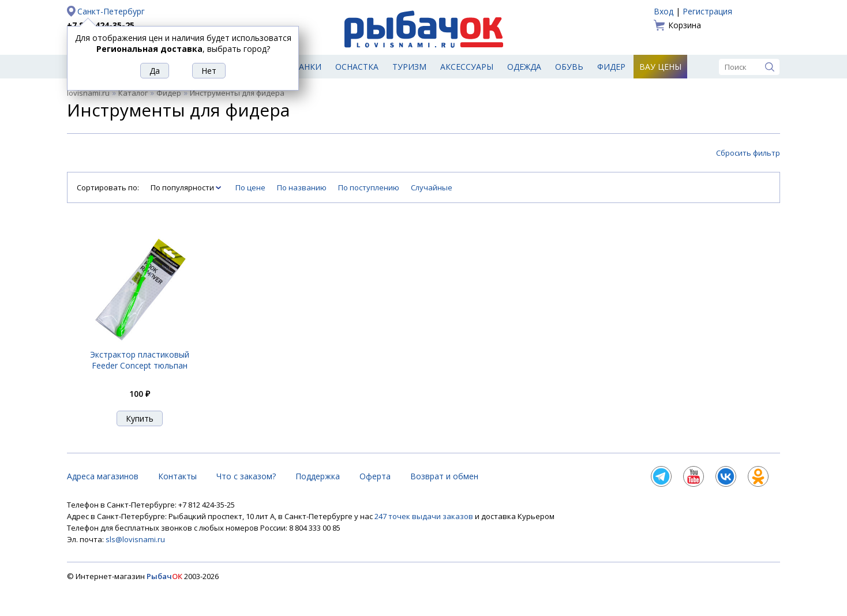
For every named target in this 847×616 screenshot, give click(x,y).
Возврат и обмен (444, 476)
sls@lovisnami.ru (135, 539)
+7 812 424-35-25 (101, 25)
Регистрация (707, 11)
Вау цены (660, 67)
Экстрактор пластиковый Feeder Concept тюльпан (140, 360)
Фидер (611, 67)
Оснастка (357, 67)
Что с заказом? (246, 476)
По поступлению (369, 187)
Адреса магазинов (103, 476)
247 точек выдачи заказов (425, 516)
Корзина (685, 25)
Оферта (375, 476)
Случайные (432, 187)
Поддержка (318, 476)
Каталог (133, 93)
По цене (250, 187)
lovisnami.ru (88, 93)
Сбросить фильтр (748, 153)
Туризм (409, 67)
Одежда (524, 67)
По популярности (183, 187)
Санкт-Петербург (111, 11)
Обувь (569, 67)
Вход (664, 11)
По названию (302, 187)
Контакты (177, 476)
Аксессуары (467, 67)
